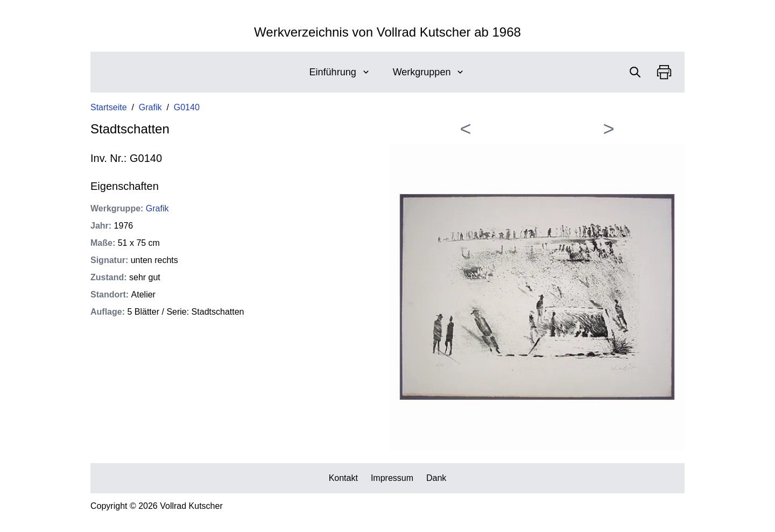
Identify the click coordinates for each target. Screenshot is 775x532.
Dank (436, 478)
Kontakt (343, 478)
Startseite (109, 107)
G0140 (187, 107)
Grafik (150, 107)
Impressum (392, 478)
